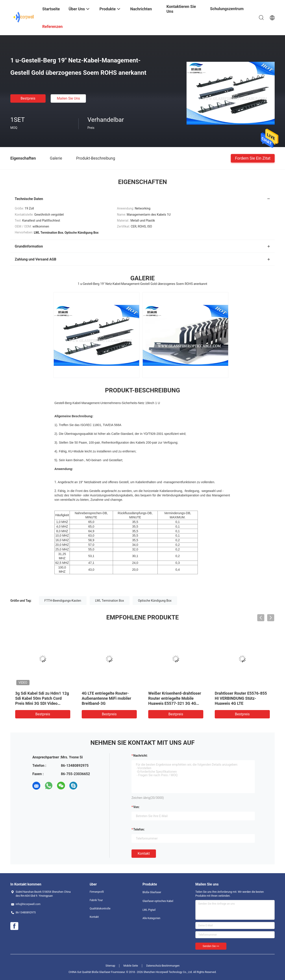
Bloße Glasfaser (152, 892)
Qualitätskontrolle (100, 909)
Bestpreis (28, 98)
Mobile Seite (131, 966)
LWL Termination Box (110, 601)
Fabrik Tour (96, 900)
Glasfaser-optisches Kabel (158, 901)
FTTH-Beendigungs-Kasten (63, 601)
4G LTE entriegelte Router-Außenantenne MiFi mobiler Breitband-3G (106, 698)
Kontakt (144, 853)
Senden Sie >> (211, 946)
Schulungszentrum (227, 9)
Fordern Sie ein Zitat (253, 158)
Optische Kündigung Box (155, 601)
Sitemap (110, 966)
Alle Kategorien (151, 918)
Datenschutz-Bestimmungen (163, 966)
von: (136, 807)
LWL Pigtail (149, 910)
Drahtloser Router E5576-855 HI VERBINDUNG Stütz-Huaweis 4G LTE (241, 698)
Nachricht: (140, 756)
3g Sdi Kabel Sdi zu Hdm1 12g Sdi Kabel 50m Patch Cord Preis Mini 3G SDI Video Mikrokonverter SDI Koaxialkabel (42, 703)
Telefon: (139, 829)
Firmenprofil (97, 892)
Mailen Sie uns (68, 98)
